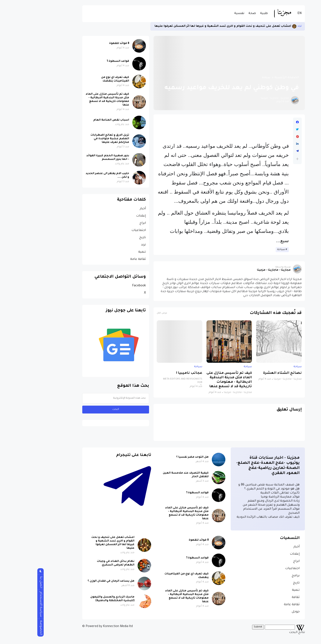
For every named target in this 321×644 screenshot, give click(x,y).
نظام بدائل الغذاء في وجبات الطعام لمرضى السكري (83, 563)
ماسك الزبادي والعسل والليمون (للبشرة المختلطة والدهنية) (79, 599)
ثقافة (263, 598)
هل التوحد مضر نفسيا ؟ (159, 457)
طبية (231, 14)
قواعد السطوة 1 (85, 61)
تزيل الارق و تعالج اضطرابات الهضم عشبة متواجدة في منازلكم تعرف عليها (77, 139)
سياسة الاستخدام (8, 604)
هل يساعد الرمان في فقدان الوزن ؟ (78, 581)
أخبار (110, 209)
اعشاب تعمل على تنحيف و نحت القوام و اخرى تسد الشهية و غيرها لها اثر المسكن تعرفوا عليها (190, 26)
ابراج (110, 223)
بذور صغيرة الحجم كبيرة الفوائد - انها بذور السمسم (75, 158)
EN (267, 14)
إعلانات (108, 216)
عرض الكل (129, 313)
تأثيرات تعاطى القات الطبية (247, 493)
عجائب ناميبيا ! (156, 373)
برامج (263, 576)
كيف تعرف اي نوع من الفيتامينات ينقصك (82, 79)
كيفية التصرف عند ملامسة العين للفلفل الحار (153, 475)
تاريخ (110, 238)
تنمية (109, 252)
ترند (267, 26)
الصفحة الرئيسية (254, 78)
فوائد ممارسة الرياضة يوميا (247, 497)
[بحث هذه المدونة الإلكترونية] (83, 398)
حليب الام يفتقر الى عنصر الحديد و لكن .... (74, 175)
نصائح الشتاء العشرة (249, 373)
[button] (264, 159)
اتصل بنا (8, 582)
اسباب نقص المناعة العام (78, 120)
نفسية (206, 14)
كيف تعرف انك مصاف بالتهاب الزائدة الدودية (235, 517)
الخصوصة (8, 628)
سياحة (233, 78)
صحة (219, 14)
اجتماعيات (106, 231)
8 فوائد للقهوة (86, 44)
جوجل (263, 612)
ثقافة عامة (105, 259)
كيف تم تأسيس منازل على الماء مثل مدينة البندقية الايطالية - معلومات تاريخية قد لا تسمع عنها (196, 380)
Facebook (106, 286)
